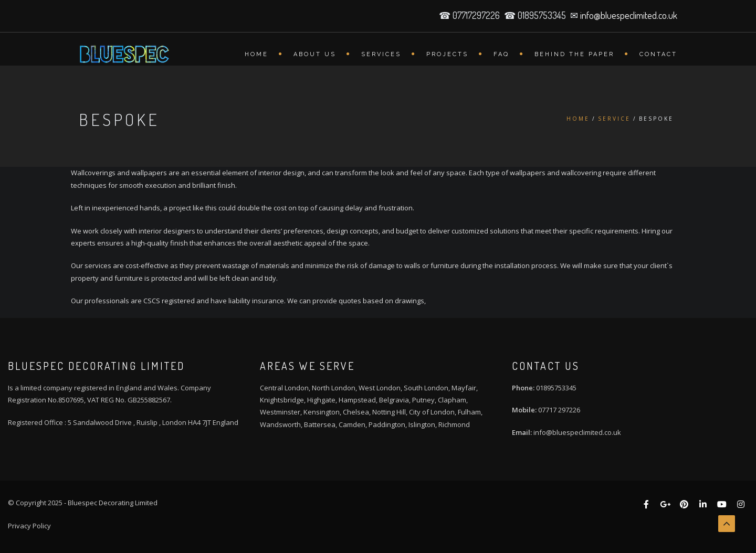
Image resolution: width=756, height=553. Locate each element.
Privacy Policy (29, 526)
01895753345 (556, 388)
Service (614, 119)
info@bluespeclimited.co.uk (629, 15)
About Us (315, 54)
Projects (447, 54)
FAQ (501, 54)
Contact (658, 54)
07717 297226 (559, 410)
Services (381, 54)
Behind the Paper (574, 54)
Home (256, 54)
